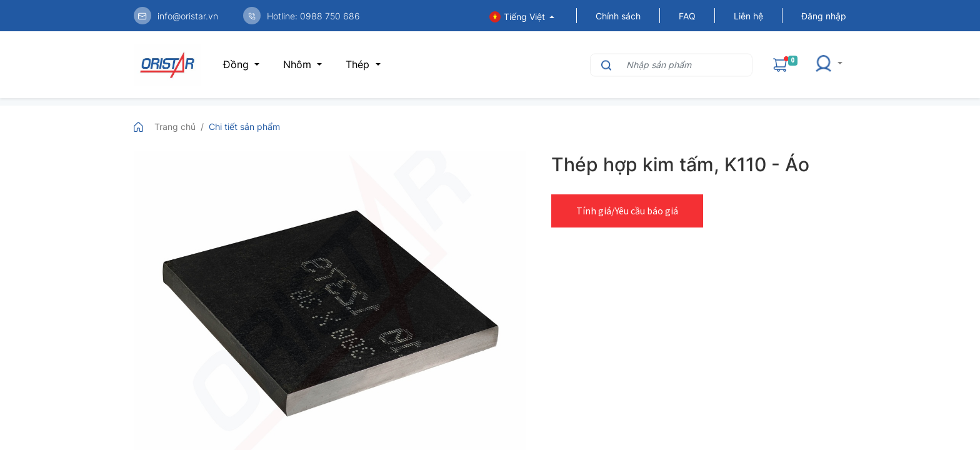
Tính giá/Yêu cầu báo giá (627, 211)
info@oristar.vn (188, 16)
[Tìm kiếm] (605, 65)
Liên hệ (748, 16)
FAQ (687, 16)
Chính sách (618, 16)
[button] (828, 65)
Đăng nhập (824, 16)
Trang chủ (175, 127)
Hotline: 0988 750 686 (313, 16)
